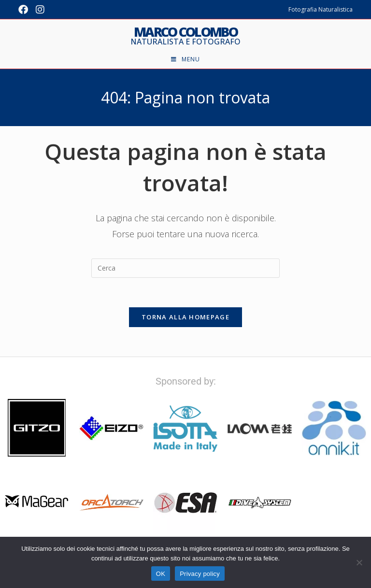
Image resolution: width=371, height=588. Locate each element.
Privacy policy (200, 574)
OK (161, 574)
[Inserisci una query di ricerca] (185, 268)
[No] (359, 562)
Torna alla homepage (185, 317)
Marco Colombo (185, 36)
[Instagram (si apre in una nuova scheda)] (40, 10)
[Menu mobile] (185, 59)
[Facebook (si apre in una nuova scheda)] (25, 10)
